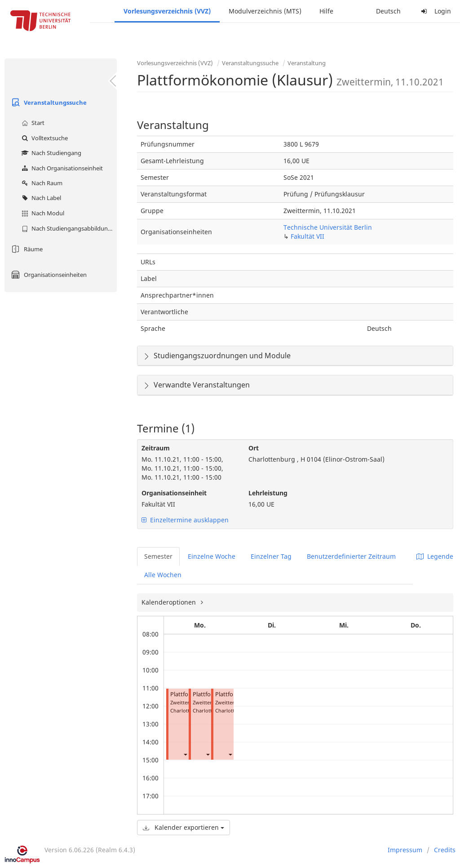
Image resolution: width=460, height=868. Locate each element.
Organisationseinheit (174, 493)
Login (435, 11)
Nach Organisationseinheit (61, 168)
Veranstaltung (307, 63)
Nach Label (40, 198)
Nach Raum (41, 183)
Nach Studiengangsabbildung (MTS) (68, 228)
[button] (185, 754)
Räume (26, 249)
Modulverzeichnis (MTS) (265, 11)
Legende (435, 556)
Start (32, 123)
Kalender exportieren (184, 827)
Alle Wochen (163, 575)
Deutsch (388, 11)
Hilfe (326, 11)
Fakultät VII (307, 236)
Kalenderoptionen (170, 602)
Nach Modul (42, 213)
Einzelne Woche (212, 556)
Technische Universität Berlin (328, 227)
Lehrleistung (268, 493)
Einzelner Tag (271, 556)
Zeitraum (156, 448)
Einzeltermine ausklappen (185, 520)
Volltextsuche (44, 138)
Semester (158, 556)
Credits (445, 850)
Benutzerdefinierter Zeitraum (351, 556)
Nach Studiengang (50, 153)
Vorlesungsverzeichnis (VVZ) (167, 11)
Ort (254, 448)
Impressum (405, 850)
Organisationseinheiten (48, 275)
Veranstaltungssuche (48, 102)
